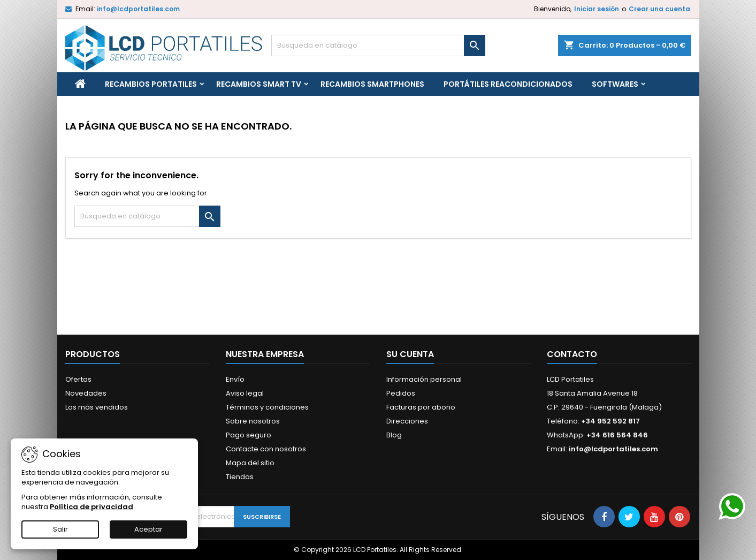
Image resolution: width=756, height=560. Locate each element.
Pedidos (401, 393)
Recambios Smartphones (372, 84)
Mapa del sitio (250, 463)
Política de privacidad (91, 507)
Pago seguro (249, 435)
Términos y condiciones (267, 407)
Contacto (572, 354)
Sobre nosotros (253, 421)
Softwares (615, 84)
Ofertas (78, 379)
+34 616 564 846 (617, 435)
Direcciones (407, 421)
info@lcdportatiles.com (138, 9)
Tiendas (240, 477)
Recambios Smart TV (259, 84)
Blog (394, 435)
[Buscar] (378, 46)
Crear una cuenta (659, 9)
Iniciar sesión (597, 9)
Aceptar (148, 529)
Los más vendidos (97, 407)
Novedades (86, 393)
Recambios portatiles (151, 84)
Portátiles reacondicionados (508, 84)
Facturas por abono (421, 407)
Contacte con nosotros (266, 449)
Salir (60, 529)
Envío (235, 379)
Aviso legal (245, 393)
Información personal (424, 379)
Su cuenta (410, 354)
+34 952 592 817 (610, 421)
